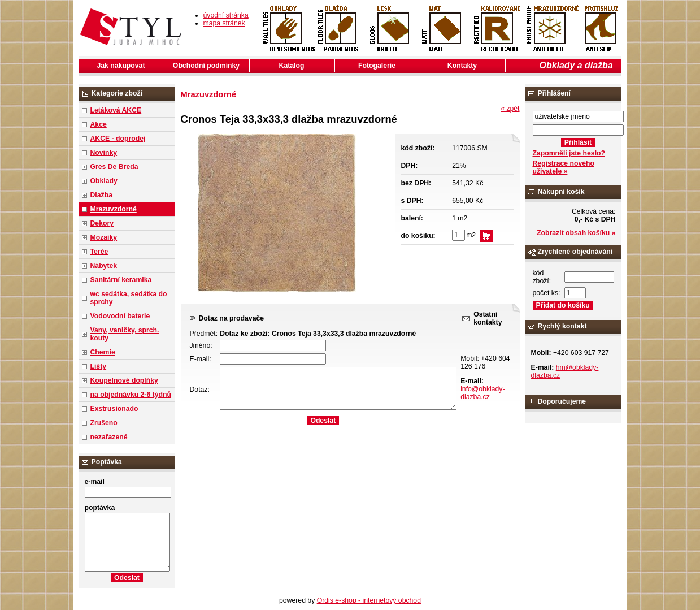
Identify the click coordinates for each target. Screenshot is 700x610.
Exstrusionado (114, 409)
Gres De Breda (114, 167)
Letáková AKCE (116, 110)
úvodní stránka (226, 15)
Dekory (102, 223)
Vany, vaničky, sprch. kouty (125, 334)
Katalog (292, 66)
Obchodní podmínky (206, 66)
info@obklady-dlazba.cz (482, 393)
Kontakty (462, 66)
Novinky (104, 153)
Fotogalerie (377, 66)
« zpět (510, 109)
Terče (99, 252)
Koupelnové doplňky (124, 380)
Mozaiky (104, 237)
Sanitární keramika (121, 280)
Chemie (103, 352)
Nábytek (104, 266)
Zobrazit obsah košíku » (576, 233)
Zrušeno (104, 423)
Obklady (104, 181)
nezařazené (109, 437)
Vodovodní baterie (120, 316)
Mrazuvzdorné (114, 209)
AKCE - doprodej (118, 139)
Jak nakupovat (121, 66)
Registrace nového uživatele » (564, 167)
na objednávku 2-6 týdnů (131, 395)
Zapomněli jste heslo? (569, 153)
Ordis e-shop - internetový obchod (369, 600)
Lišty (99, 366)
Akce (99, 124)
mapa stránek (224, 23)
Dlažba (101, 195)
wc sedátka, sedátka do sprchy (129, 298)
